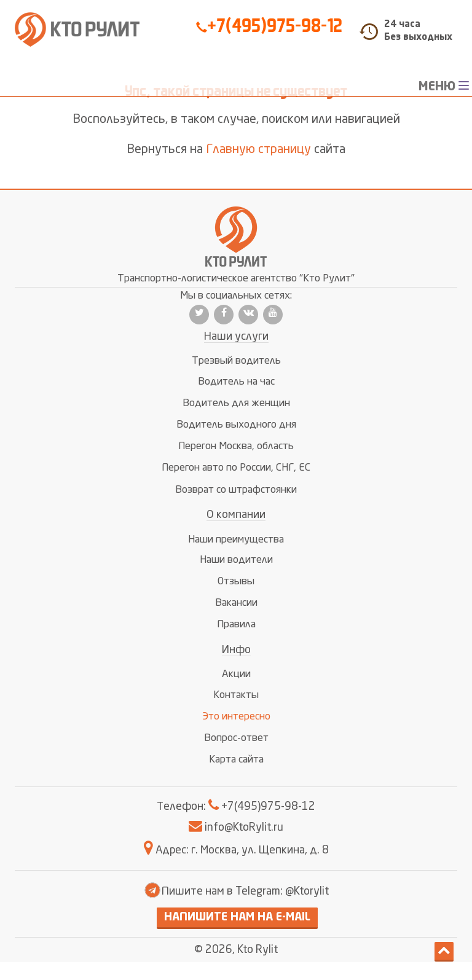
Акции (236, 674)
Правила (236, 625)
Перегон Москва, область (236, 446)
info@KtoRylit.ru (236, 828)
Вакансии (236, 603)
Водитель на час (236, 382)
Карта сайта (236, 760)
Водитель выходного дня (236, 425)
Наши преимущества (236, 540)
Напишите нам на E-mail (237, 917)
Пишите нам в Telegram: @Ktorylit (236, 892)
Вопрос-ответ (236, 738)
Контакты (236, 695)
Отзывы (236, 582)
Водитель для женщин (236, 403)
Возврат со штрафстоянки (236, 490)
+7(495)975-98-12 (269, 26)
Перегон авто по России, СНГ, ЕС (236, 468)
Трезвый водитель (236, 361)
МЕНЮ (445, 86)
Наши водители (236, 560)
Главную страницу (258, 150)
